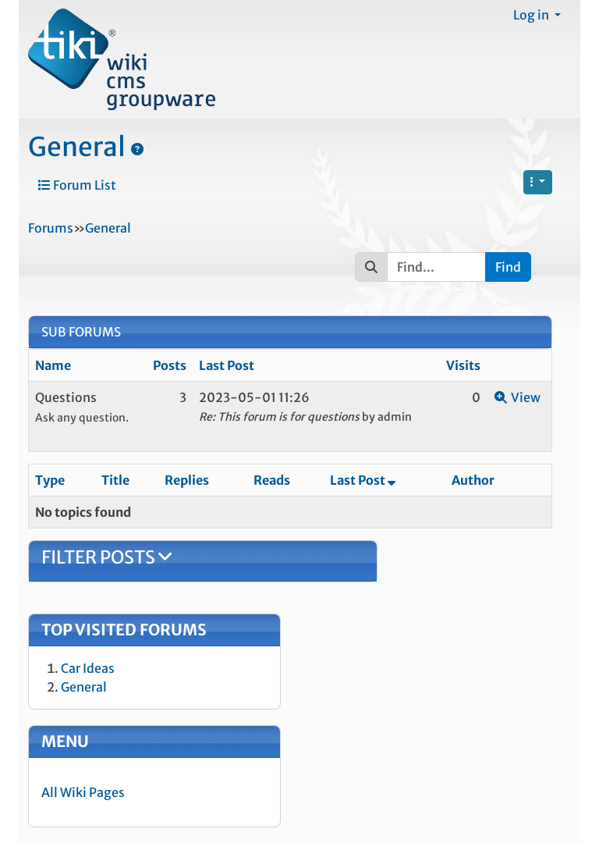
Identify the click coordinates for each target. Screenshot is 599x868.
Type (50, 480)
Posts (170, 365)
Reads (272, 480)
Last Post (227, 365)
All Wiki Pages (83, 792)
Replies (187, 480)
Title (115, 480)
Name (53, 365)
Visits (463, 365)
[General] (137, 149)
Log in (532, 15)
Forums (51, 228)
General (77, 147)
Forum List (77, 185)
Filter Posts (106, 557)
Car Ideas (88, 668)
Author (473, 480)
